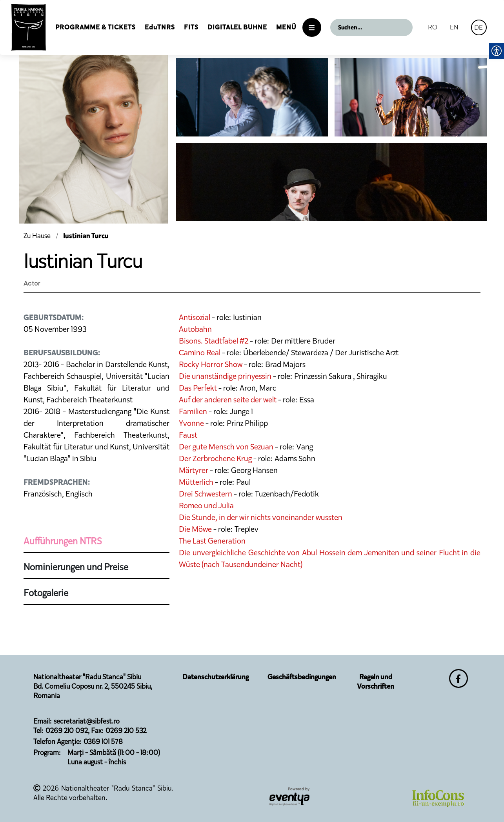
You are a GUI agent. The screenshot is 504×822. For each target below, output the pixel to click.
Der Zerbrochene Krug (215, 458)
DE (479, 27)
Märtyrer (194, 470)
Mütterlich (196, 482)
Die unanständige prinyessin (225, 376)
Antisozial (195, 317)
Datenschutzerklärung (216, 677)
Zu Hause (38, 236)
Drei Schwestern (206, 494)
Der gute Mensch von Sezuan (226, 447)
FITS (191, 27)
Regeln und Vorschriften (376, 682)
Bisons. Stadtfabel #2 (214, 341)
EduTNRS (160, 27)
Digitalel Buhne (237, 27)
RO (433, 27)
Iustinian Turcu (86, 236)
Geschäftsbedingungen (302, 677)
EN (454, 27)
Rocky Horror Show (211, 364)
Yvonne (191, 423)
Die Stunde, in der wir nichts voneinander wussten (261, 517)
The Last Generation (212, 541)
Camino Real (200, 353)
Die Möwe (195, 529)
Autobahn (195, 329)
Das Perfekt (199, 388)
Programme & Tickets (96, 27)
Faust (188, 435)
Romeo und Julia (206, 506)
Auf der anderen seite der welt (228, 400)
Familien (193, 411)
